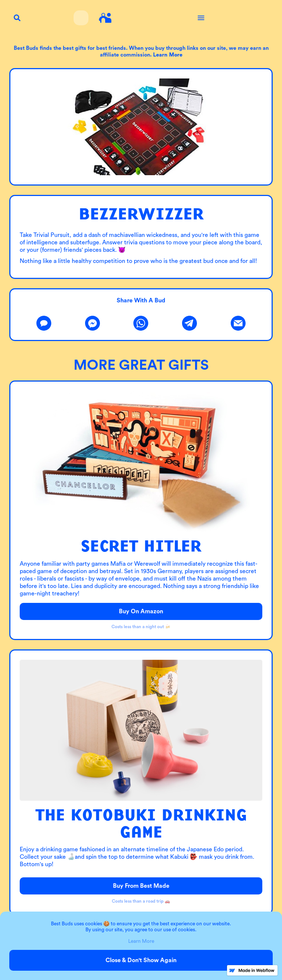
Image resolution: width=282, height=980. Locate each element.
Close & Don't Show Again (141, 960)
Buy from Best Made (141, 886)
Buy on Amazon (141, 611)
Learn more (168, 55)
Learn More (141, 941)
